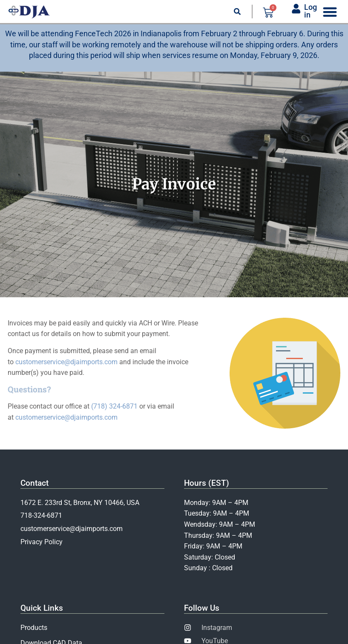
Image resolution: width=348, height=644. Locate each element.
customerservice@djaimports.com (66, 362)
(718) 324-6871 (114, 406)
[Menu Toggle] (330, 12)
